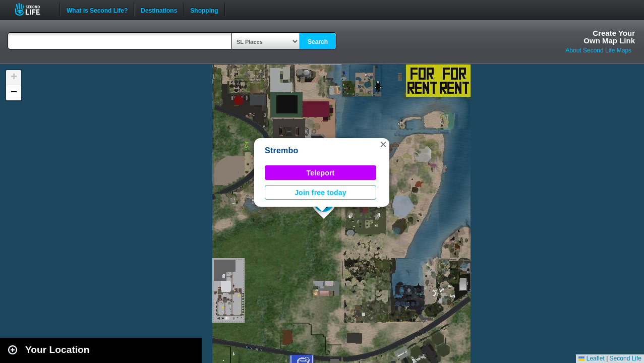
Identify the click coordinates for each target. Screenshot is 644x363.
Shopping (204, 10)
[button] (383, 144)
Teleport (321, 173)
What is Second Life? (97, 10)
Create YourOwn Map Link (609, 37)
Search (318, 42)
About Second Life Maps (598, 50)
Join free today (320, 193)
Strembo (282, 150)
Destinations (159, 10)
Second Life (33, 9)
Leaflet (591, 358)
